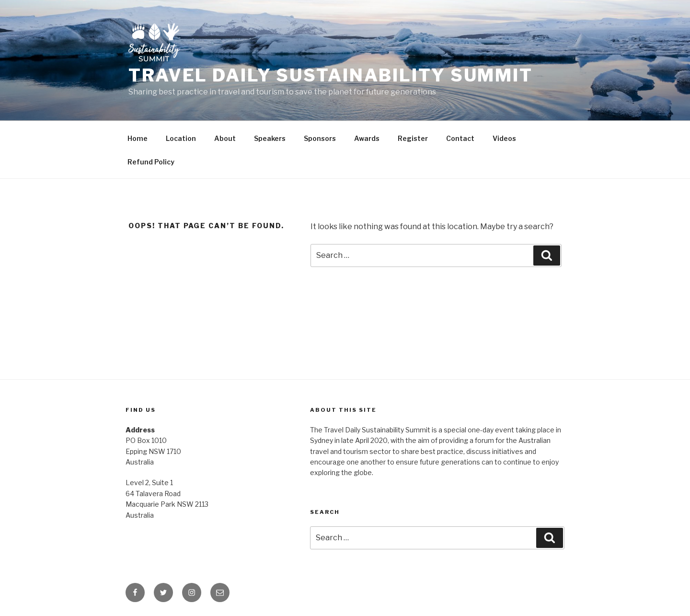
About (225, 138)
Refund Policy (151, 162)
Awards (367, 138)
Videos (504, 138)
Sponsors (320, 138)
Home (138, 138)
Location (181, 138)
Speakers (270, 138)
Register (413, 138)
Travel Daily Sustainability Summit (331, 75)
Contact (460, 138)
